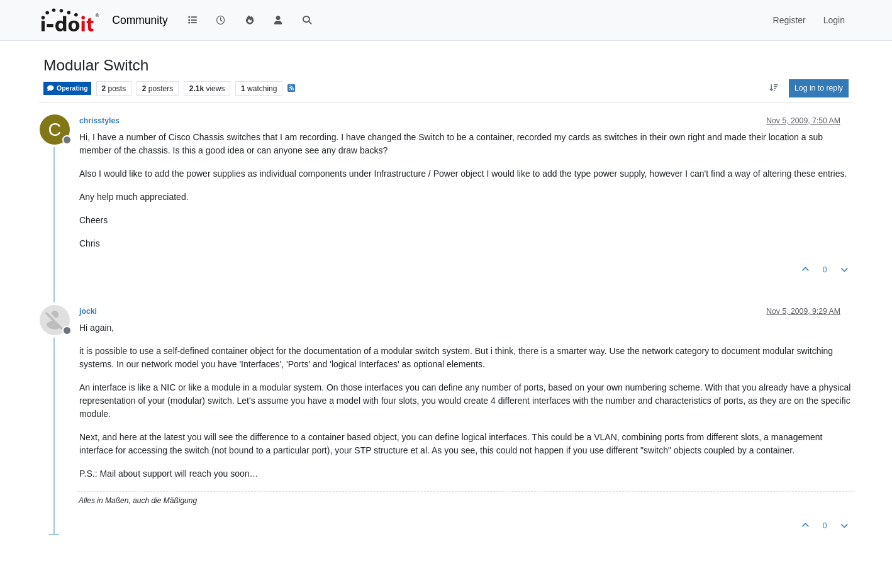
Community (140, 20)
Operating (67, 88)
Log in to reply (819, 88)
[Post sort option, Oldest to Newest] (773, 88)
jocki (88, 311)
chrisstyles (99, 121)
